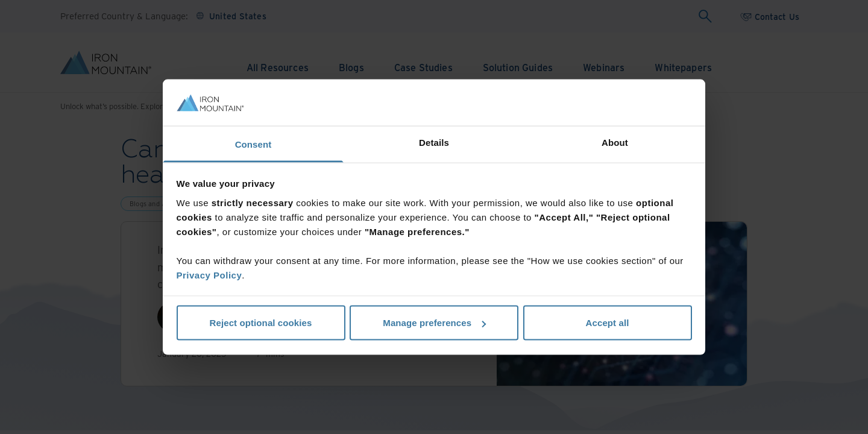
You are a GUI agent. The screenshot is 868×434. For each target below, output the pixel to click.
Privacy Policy (209, 275)
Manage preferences (434, 323)
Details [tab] (434, 142)
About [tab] (615, 142)
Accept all (608, 323)
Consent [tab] (253, 144)
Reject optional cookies (261, 323)
